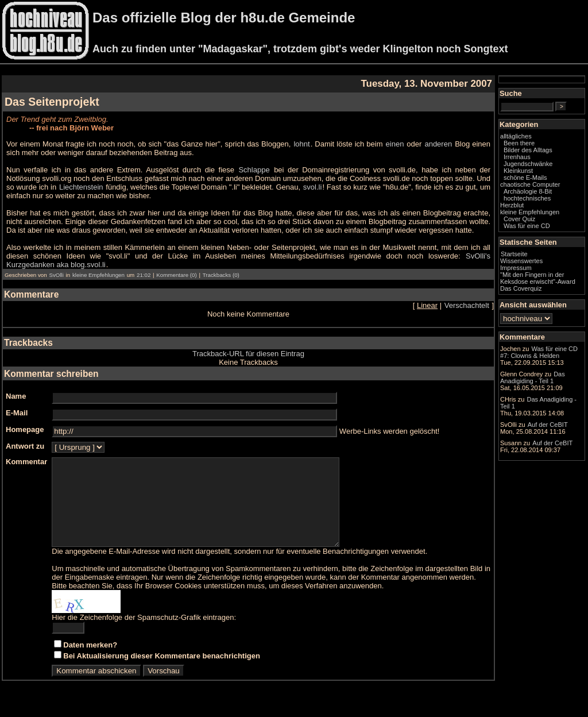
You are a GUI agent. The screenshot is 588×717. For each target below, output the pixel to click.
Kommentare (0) (176, 275)
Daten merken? (90, 662)
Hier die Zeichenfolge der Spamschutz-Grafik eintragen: (144, 635)
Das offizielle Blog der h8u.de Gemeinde (224, 18)
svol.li (313, 187)
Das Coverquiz (521, 288)
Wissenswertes (521, 261)
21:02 (144, 275)
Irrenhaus (517, 157)
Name (16, 396)
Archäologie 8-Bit (528, 191)
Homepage (25, 429)
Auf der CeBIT (548, 425)
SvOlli (56, 275)
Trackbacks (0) (221, 275)
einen (395, 144)
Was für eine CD (527, 226)
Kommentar (26, 462)
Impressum (516, 268)
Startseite (514, 254)
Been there (519, 143)
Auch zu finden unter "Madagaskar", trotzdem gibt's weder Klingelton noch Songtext (300, 49)
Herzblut (512, 205)
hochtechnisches (527, 198)
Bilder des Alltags (528, 150)
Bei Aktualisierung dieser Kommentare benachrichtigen (162, 673)
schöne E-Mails (525, 178)
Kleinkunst (518, 171)
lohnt (301, 144)
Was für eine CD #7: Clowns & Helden (539, 352)
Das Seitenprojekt (52, 102)
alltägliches (516, 136)
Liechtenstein (81, 187)
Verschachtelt (467, 305)
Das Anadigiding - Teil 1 (533, 377)
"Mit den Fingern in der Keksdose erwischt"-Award (538, 278)
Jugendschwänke (528, 164)
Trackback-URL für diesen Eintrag (248, 354)
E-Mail (17, 413)
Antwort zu (25, 446)
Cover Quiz (519, 219)
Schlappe (254, 170)
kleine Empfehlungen (98, 275)
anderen (438, 144)
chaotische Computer (530, 184)
